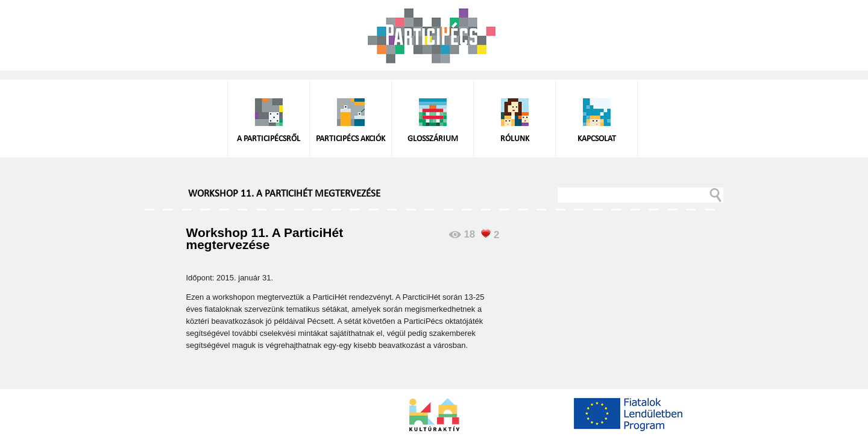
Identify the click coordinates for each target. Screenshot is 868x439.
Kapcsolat (597, 139)
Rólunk (515, 139)
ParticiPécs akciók (351, 139)
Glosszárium (433, 139)
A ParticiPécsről (269, 139)
